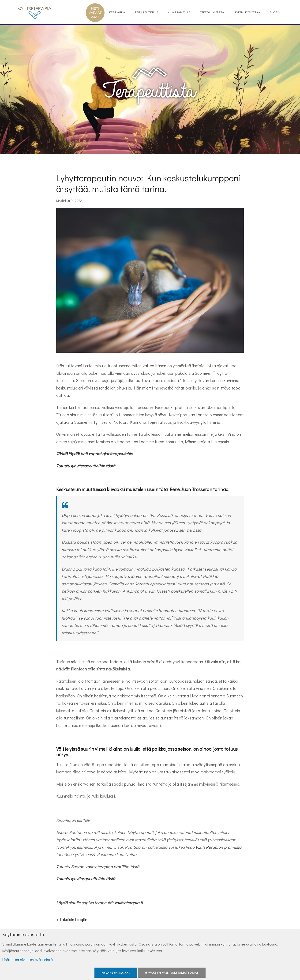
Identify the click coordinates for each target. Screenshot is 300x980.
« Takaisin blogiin (72, 919)
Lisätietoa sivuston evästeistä (28, 959)
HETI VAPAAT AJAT (95, 13)
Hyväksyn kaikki (116, 972)
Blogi (274, 12)
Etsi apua (117, 12)
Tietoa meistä (212, 12)
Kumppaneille (179, 12)
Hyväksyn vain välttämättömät (172, 972)
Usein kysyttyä (247, 12)
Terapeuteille (146, 12)
